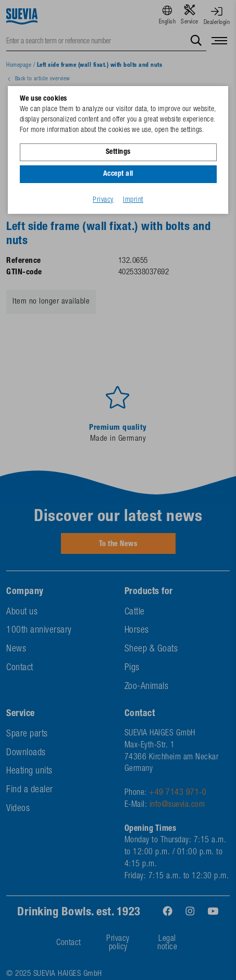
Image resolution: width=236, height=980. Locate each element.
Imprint (133, 200)
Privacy (103, 200)
